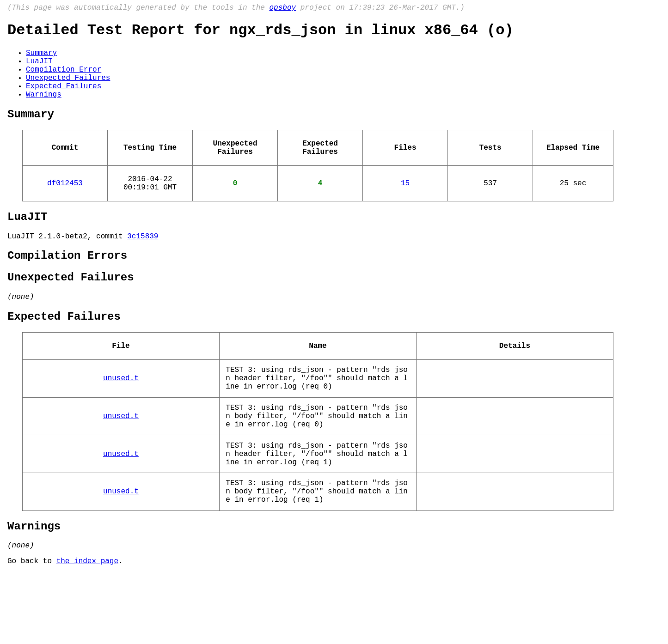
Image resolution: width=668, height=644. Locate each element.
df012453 (65, 207)
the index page (87, 632)
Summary (41, 59)
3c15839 (143, 266)
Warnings (44, 109)
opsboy (282, 9)
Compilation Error (64, 79)
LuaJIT (39, 69)
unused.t (121, 424)
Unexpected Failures (68, 89)
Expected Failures (64, 99)
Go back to (32, 632)
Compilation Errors (67, 288)
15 (405, 207)
